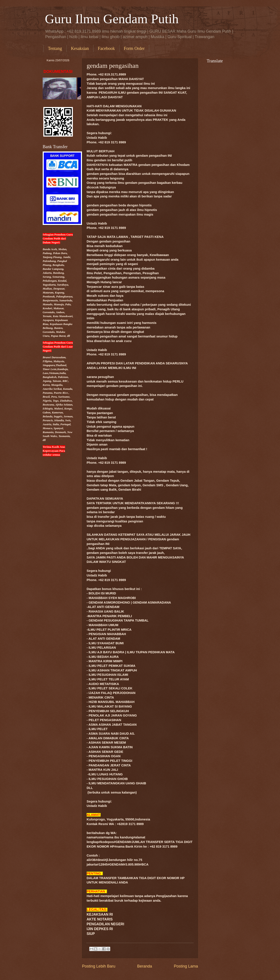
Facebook (106, 48)
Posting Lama (186, 966)
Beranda (145, 966)
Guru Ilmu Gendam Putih (112, 19)
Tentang (55, 48)
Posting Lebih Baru (99, 966)
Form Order (134, 48)
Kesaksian (80, 48)
